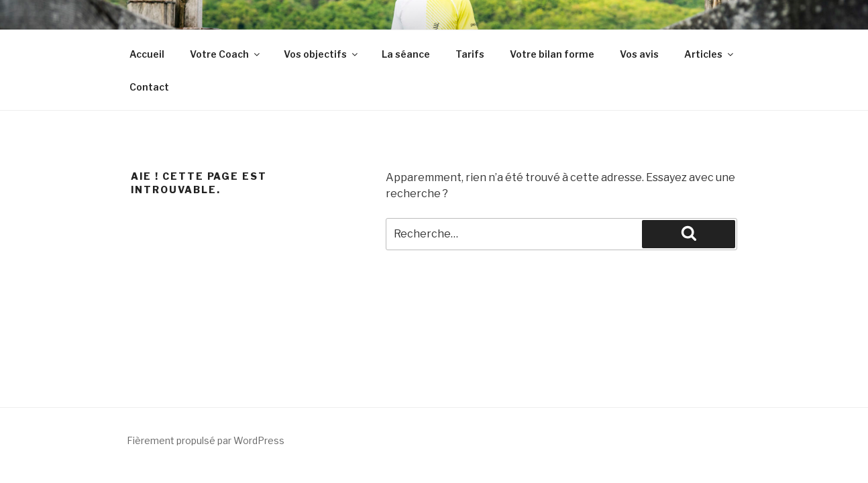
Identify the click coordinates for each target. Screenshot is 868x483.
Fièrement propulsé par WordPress (206, 440)
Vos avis (639, 54)
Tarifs (470, 54)
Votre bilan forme (552, 54)
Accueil (147, 54)
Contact (149, 87)
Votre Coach (226, 54)
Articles (710, 54)
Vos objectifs (322, 54)
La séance (406, 54)
